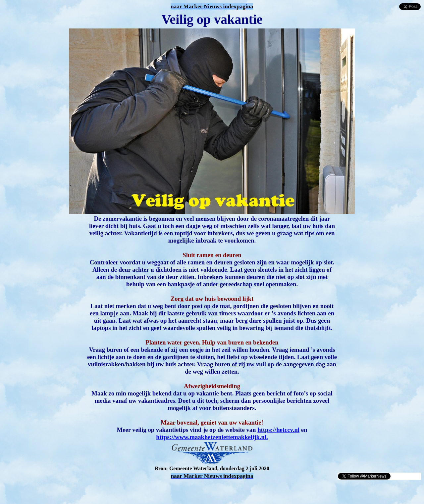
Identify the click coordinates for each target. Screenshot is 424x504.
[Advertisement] (80, 490)
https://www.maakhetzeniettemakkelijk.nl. (212, 437)
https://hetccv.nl (278, 430)
